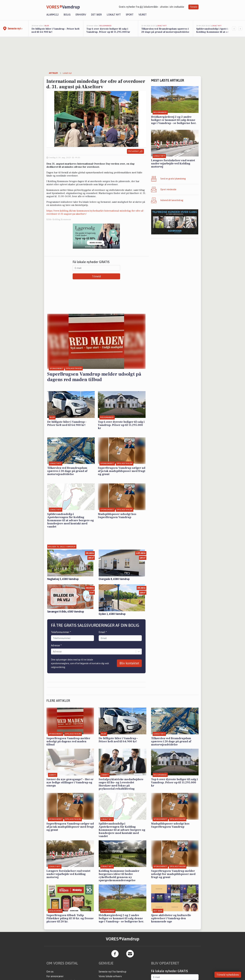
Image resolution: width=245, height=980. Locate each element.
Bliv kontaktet (129, 663)
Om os (50, 972)
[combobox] (53, 652)
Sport (130, 15)
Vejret (143, 15)
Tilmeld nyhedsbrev (228, 975)
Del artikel (135, 151)
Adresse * (56, 645)
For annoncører (55, 976)
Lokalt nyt (114, 15)
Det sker (96, 15)
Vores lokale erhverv (110, 976)
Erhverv (81, 15)
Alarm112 (53, 15)
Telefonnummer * (61, 632)
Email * (103, 632)
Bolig (67, 15)
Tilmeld (193, 7)
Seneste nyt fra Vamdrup (112, 972)
